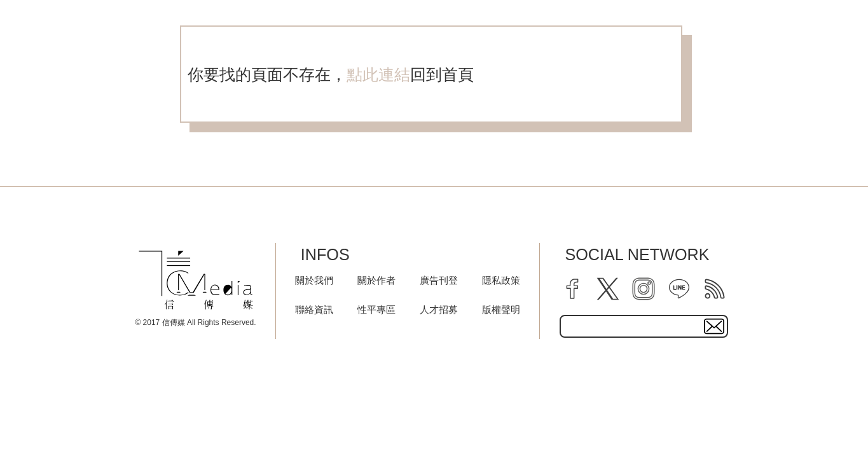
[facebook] (572, 289)
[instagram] (644, 289)
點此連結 (378, 75)
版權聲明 (501, 309)
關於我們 (314, 280)
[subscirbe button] (714, 326)
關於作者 (376, 280)
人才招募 (439, 309)
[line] (679, 289)
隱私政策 (501, 280)
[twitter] (608, 289)
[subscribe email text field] (644, 326)
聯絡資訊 (314, 309)
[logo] (196, 280)
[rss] (715, 289)
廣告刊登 (439, 280)
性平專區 (376, 309)
